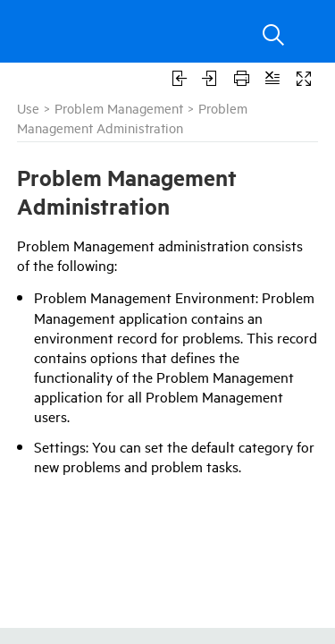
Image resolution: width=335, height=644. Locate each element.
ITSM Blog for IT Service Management (163, 635)
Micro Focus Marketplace (126, 618)
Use (28, 108)
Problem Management (119, 108)
